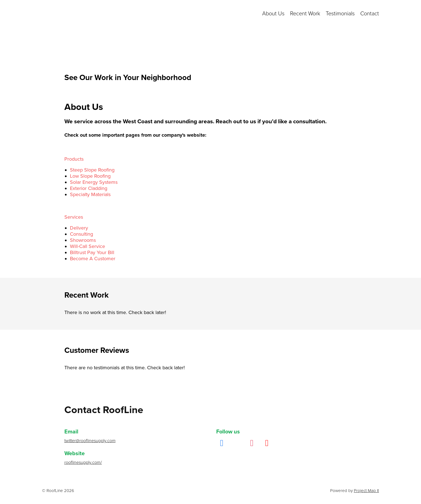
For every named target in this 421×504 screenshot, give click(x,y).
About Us (273, 14)
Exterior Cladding (89, 188)
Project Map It (366, 491)
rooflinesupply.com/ (83, 462)
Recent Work (305, 14)
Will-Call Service (87, 246)
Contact (370, 14)
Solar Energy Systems (94, 182)
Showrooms (83, 240)
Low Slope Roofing (90, 176)
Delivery (79, 228)
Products (74, 159)
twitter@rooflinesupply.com (90, 441)
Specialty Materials (90, 194)
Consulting (81, 234)
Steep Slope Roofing (92, 170)
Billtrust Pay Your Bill (92, 252)
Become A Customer (93, 259)
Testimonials (340, 14)
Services (74, 217)
